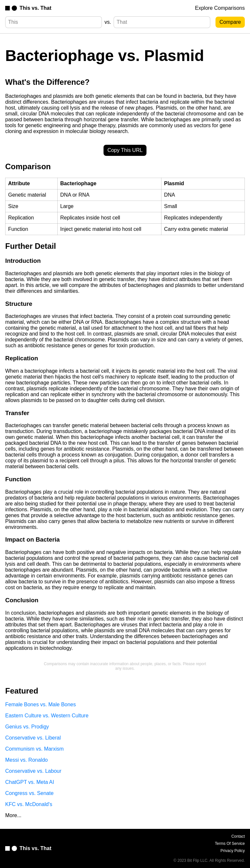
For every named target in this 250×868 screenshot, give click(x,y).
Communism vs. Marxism (35, 749)
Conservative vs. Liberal (33, 738)
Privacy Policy (233, 851)
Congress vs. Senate (29, 793)
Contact (238, 836)
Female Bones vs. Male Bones (41, 704)
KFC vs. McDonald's (29, 804)
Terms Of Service (230, 844)
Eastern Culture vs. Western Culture (47, 716)
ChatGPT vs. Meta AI (30, 782)
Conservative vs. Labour (33, 771)
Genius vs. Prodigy (27, 727)
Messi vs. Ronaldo (27, 760)
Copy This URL (125, 150)
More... (13, 815)
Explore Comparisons (220, 8)
